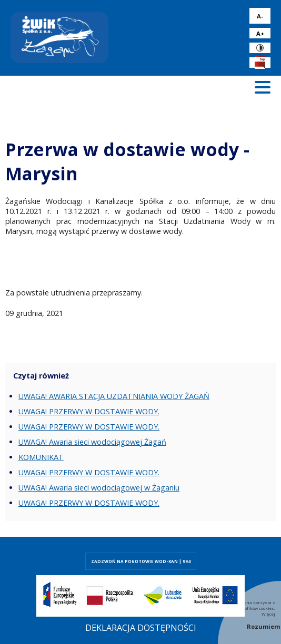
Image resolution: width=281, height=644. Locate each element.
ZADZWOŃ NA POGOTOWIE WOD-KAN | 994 (141, 561)
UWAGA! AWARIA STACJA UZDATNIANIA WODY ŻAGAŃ (114, 396)
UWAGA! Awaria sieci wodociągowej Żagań (92, 442)
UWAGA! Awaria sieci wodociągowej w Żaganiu (99, 488)
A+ (260, 33)
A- (260, 16)
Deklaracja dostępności (141, 628)
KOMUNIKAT (41, 457)
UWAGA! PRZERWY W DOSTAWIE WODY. (89, 411)
